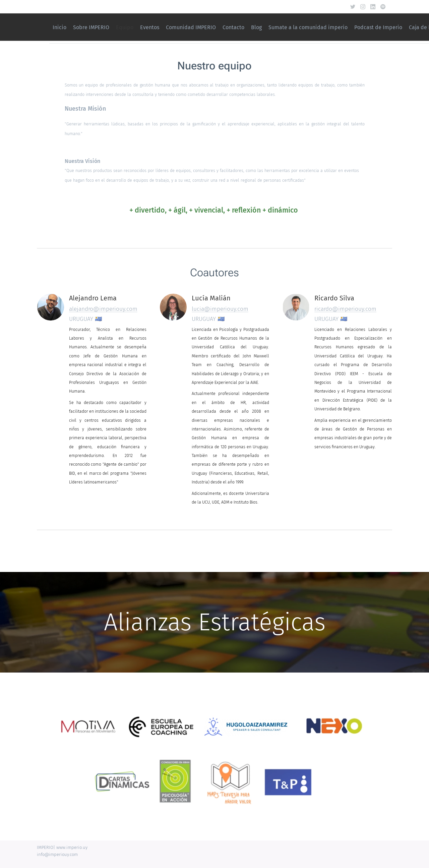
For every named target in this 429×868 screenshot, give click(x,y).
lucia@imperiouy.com (220, 309)
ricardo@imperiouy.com (345, 309)
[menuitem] (243, 27)
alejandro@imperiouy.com (103, 309)
